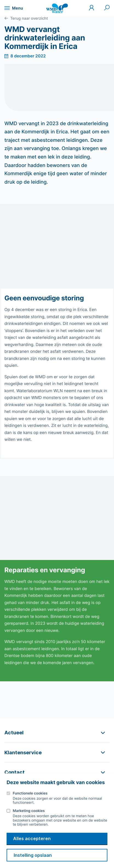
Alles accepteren (32, 838)
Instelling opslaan (33, 855)
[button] (57, 733)
